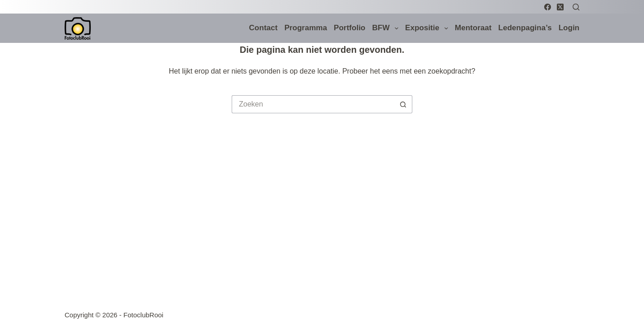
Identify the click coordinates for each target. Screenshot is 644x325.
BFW (387, 28)
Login (569, 28)
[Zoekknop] (403, 104)
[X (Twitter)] (560, 7)
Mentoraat (473, 28)
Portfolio (350, 28)
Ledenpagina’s (525, 28)
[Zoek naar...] (313, 104)
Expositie (428, 28)
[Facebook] (548, 7)
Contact (263, 28)
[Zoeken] (576, 7)
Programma (306, 28)
